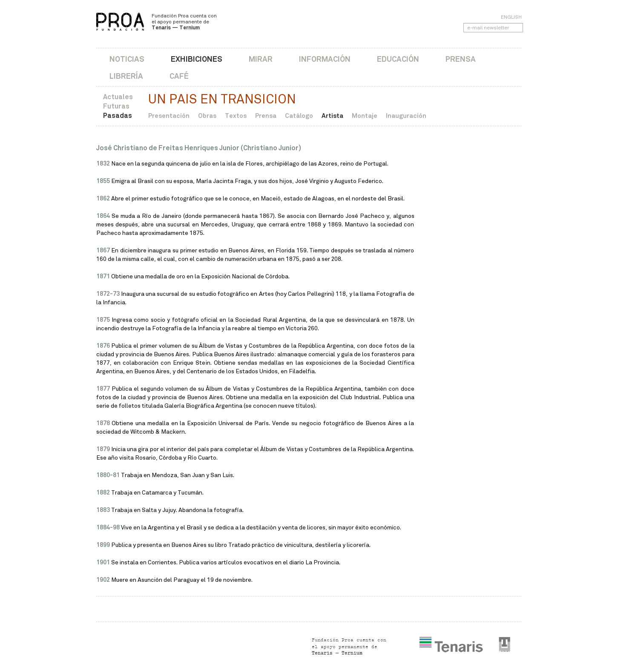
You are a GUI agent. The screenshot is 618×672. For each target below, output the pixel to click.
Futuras (116, 106)
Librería (126, 76)
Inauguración (406, 116)
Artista (332, 116)
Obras (207, 116)
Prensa (461, 59)
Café (179, 76)
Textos (236, 116)
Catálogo (299, 116)
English (511, 17)
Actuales (118, 97)
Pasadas (118, 116)
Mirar (261, 59)
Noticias (127, 59)
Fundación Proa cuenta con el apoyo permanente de (184, 22)
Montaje (365, 116)
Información (325, 59)
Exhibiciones (197, 59)
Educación (398, 59)
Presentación (169, 116)
